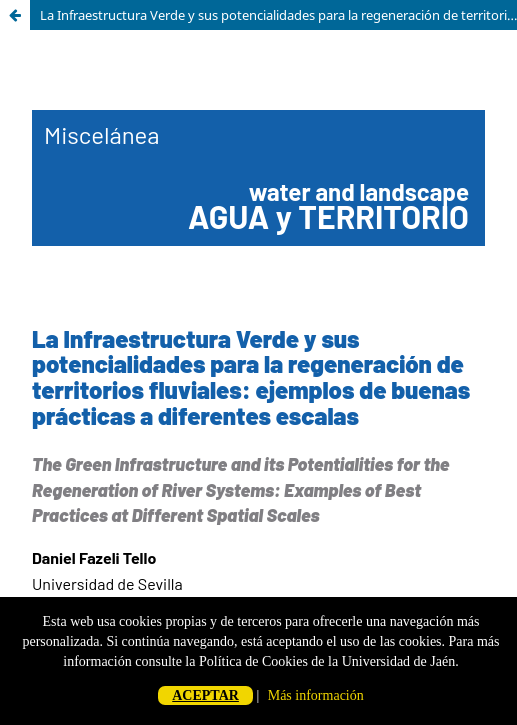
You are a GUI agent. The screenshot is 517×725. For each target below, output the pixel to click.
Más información (316, 695)
